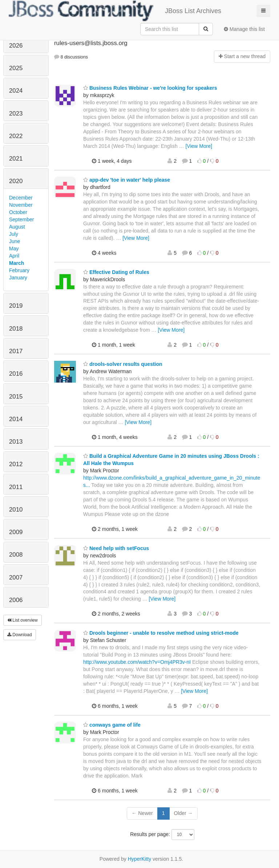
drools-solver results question (123, 364)
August (17, 227)
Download (20, 635)
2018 (16, 329)
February (19, 270)
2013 (16, 442)
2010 (16, 510)
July (14, 234)
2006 (16, 600)
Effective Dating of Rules (116, 272)
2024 (16, 91)
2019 (16, 306)
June (15, 241)
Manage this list (244, 29)
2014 (16, 419)
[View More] (199, 146)
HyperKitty (140, 859)
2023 (16, 114)
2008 (16, 555)
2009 (16, 532)
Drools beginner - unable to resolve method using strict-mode (161, 633)
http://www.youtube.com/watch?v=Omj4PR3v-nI (137, 662)
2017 (16, 351)
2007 (16, 578)
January (18, 278)
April (14, 256)
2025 (16, 68)
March (17, 263)
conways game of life (112, 725)
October (18, 212)
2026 (16, 46)
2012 (16, 464)
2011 (16, 487)
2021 (16, 159)
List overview (23, 620)
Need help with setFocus (116, 548)
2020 (16, 181)
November (21, 205)
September (21, 219)
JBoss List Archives (115, 11)
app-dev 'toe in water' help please (127, 180)
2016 (16, 374)
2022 (16, 136)
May (14, 249)
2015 (16, 397)
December (21, 198)
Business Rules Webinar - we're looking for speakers (150, 88)
